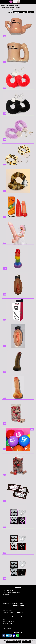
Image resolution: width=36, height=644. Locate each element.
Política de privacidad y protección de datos (13, 612)
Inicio (2, 5)
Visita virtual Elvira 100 (8, 590)
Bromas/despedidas (9, 5)
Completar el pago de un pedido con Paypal (13, 603)
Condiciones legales (7, 610)
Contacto (5, 608)
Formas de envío (7, 599)
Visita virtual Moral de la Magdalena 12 (12, 592)
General (16, 5)
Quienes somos (6, 595)
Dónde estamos (7, 597)
